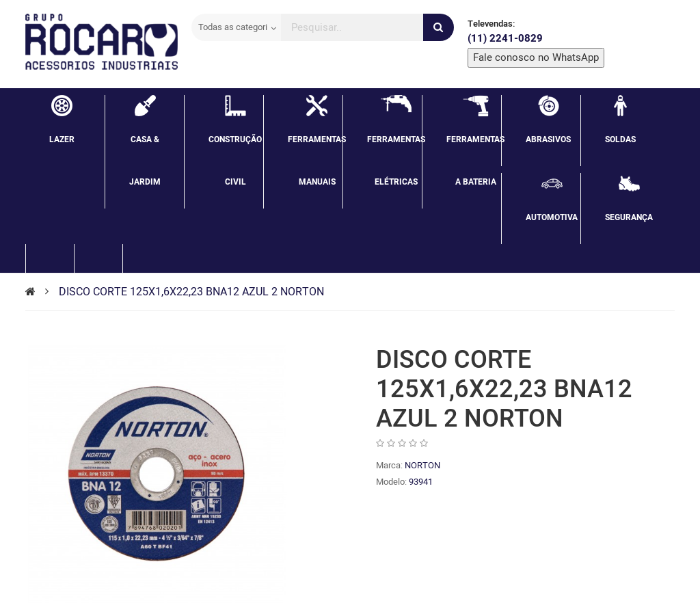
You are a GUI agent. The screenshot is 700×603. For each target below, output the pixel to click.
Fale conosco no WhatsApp (536, 57)
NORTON (422, 465)
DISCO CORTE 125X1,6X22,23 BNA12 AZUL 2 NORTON (191, 292)
